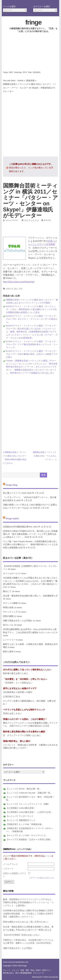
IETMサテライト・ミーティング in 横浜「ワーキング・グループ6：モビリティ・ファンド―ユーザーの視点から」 (32, 319)
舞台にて (7, 591)
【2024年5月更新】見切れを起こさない (22, 935)
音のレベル (8, 625)
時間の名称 (8, 608)
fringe (33, 22)
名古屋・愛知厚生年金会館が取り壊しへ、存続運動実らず (30, 596)
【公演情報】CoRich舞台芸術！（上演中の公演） (29, 812)
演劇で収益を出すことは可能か (18, 621)
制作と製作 (8, 652)
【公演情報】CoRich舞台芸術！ (21, 808)
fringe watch (12, 518)
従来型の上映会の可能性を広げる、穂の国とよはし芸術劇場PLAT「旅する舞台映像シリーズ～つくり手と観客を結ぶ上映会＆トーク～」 (30, 534)
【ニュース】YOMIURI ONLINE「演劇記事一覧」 (29, 793)
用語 (27, 970)
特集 (22, 970)
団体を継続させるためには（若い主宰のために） (26, 922)
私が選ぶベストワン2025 (15, 493)
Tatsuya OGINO (12, 220)
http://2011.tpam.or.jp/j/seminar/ (19, 282)
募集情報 (30, 81)
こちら (48, 856)
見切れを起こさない (12, 713)
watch (38, 970)
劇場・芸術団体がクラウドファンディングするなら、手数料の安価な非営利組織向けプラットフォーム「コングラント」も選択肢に (28, 903)
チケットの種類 (10, 603)
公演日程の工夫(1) (12, 697)
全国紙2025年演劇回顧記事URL (18, 527)
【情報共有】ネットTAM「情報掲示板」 (25, 824)
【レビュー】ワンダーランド (20, 816)
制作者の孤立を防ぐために (16, 673)
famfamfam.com (22, 962)
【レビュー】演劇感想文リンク (21, 820)
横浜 (16, 289)
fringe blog (12, 485)
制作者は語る (8, 973)
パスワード (8, 869)
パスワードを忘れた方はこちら (42, 878)
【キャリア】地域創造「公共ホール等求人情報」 (29, 840)
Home (20, 81)
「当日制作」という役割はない (18, 683)
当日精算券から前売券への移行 (18, 692)
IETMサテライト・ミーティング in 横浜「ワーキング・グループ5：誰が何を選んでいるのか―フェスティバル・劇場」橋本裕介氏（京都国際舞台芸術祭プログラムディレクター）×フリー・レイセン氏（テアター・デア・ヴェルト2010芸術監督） (32, 332)
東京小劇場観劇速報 (23, 973)
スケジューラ (38, 973)
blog (32, 970)
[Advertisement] (31, 54)
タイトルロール (10, 574)
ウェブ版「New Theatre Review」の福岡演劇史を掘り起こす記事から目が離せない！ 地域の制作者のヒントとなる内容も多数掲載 (30, 545)
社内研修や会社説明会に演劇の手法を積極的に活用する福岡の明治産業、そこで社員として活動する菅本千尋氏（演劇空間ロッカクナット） (28, 914)
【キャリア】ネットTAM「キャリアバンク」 (27, 835)
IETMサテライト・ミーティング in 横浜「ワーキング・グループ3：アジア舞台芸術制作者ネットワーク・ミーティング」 (32, 345)
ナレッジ (7, 970)
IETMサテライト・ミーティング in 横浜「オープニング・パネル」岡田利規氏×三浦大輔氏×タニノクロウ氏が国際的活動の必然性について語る (31, 310)
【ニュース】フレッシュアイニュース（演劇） (28, 804)
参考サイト (47, 970)
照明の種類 (8, 616)
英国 (21, 289)
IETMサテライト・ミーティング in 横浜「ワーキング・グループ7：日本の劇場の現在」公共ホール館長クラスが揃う (32, 354)
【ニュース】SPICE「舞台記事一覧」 (24, 789)
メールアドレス (10, 864)
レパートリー (9, 640)
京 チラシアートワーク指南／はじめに (22, 735)
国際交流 (10, 289)
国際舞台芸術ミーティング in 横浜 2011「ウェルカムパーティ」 (45, 456)
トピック (15, 970)
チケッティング (10, 612)
